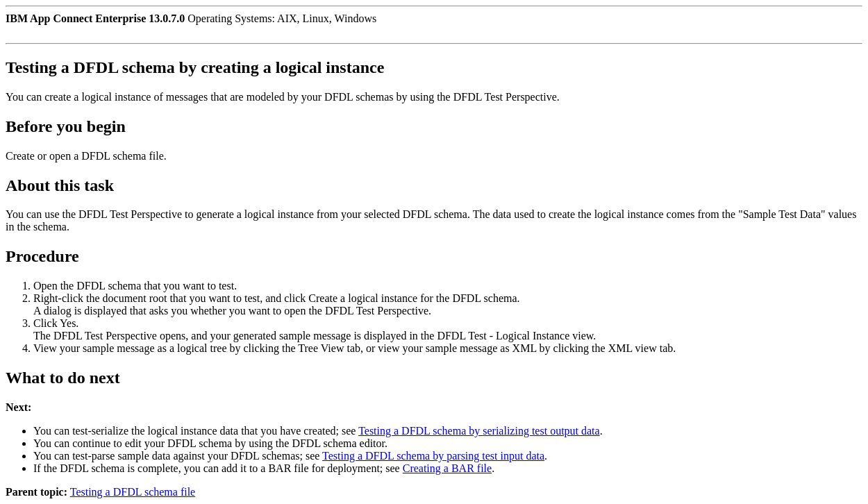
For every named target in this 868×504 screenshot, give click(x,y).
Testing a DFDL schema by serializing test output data (479, 431)
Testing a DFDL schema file (133, 492)
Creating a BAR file (447, 468)
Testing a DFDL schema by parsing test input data (433, 456)
